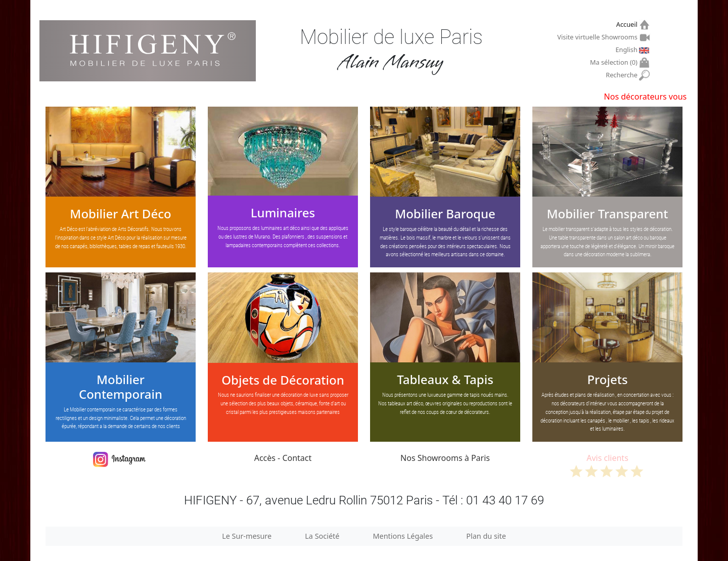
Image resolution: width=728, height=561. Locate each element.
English (627, 50)
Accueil (628, 25)
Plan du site (486, 536)
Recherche (623, 75)
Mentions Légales (403, 536)
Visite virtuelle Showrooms (598, 37)
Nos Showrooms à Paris (445, 458)
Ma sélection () (615, 62)
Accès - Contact (283, 458)
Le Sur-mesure (247, 536)
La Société (322, 536)
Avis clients (607, 465)
